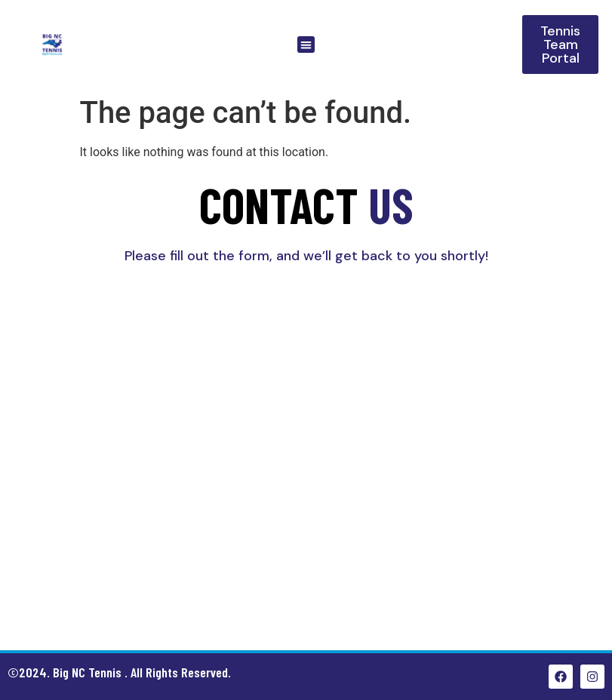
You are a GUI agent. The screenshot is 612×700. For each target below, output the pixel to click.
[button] (306, 45)
